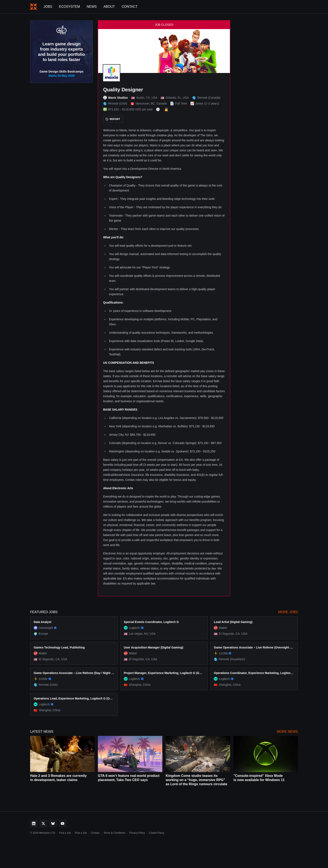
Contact (129, 7)
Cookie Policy (157, 833)
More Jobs (288, 612)
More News (287, 732)
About (109, 7)
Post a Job (81, 833)
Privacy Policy (137, 833)
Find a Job (65, 833)
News (92, 7)
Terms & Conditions (114, 833)
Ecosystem (69, 7)
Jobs (48, 7)
